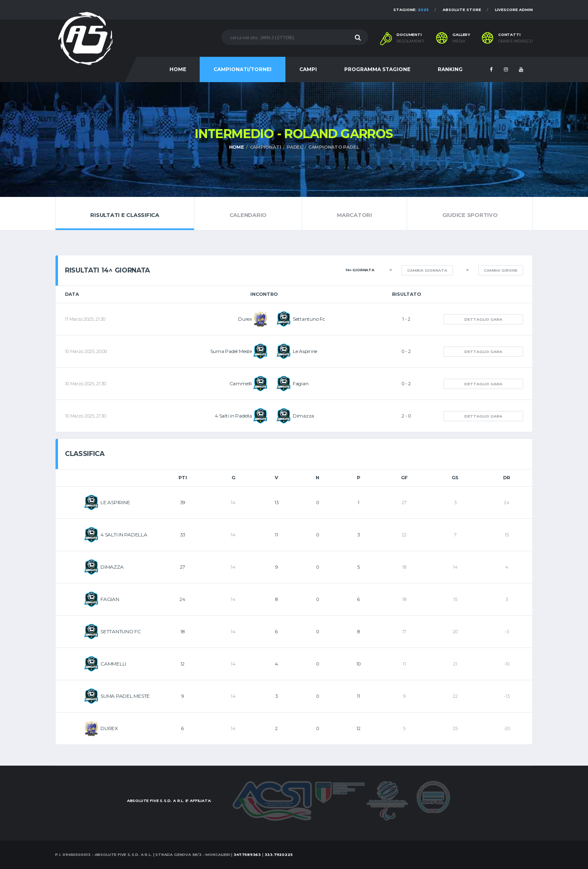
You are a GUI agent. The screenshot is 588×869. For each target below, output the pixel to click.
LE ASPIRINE (115, 502)
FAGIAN (110, 599)
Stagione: (411, 10)
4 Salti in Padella (233, 416)
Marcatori (355, 213)
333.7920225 (279, 854)
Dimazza (303, 416)
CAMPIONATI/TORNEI (243, 69)
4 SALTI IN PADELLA (124, 535)
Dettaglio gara (483, 319)
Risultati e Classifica (125, 213)
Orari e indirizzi (516, 41)
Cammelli (241, 383)
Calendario (248, 213)
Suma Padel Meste (231, 351)
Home (237, 147)
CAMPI (308, 69)
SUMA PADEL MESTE (125, 696)
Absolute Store (462, 10)
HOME (178, 69)
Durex (245, 319)
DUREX (109, 728)
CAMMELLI (113, 664)
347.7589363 (247, 854)
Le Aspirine (305, 351)
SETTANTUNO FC (121, 631)
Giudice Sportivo (470, 213)
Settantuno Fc (309, 319)
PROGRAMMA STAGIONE (377, 69)
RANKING (450, 69)
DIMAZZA (112, 567)
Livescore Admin (514, 10)
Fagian (301, 383)
